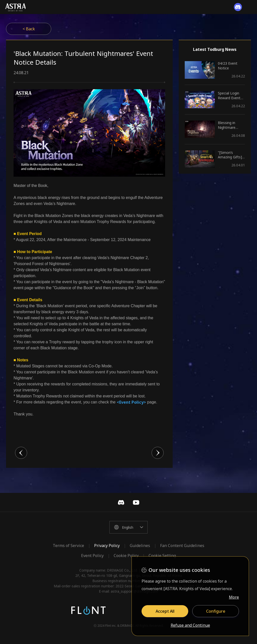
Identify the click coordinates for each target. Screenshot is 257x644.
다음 (158, 453)
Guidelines (140, 546)
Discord (121, 502)
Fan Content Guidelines (182, 546)
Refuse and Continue (190, 625)
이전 (21, 453)
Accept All (165, 611)
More (234, 597)
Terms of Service (68, 546)
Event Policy (92, 556)
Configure (216, 611)
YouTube (136, 502)
